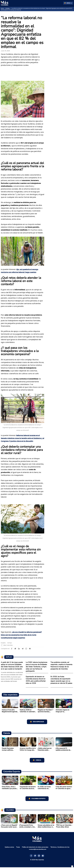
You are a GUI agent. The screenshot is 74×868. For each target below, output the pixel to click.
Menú (69, 3)
